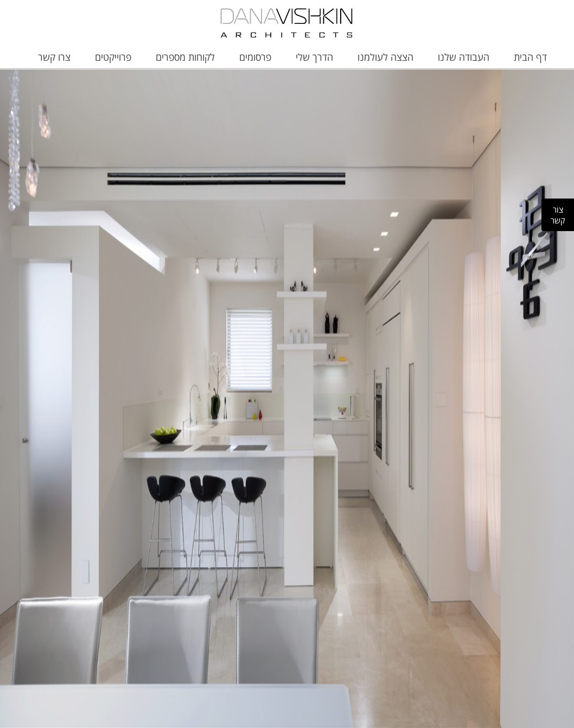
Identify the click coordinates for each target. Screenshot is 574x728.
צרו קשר (54, 57)
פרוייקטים (113, 57)
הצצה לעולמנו (385, 57)
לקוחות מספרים (185, 57)
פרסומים (255, 57)
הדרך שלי (314, 57)
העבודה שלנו (464, 57)
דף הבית (530, 57)
